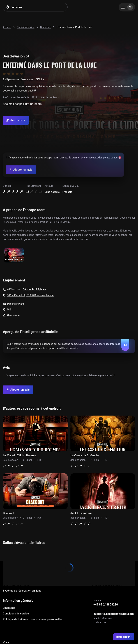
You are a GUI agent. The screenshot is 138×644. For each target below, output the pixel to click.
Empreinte (9, 608)
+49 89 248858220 (106, 605)
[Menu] (127, 7)
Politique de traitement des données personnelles (33, 619)
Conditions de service (16, 614)
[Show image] (14, 255)
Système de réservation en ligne (22, 591)
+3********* (13, 290)
